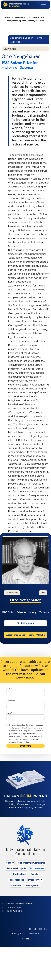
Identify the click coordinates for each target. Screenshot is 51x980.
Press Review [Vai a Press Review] (35, 880)
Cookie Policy (33, 933)
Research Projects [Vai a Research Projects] (16, 868)
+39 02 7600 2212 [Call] (14, 911)
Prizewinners (19, 17)
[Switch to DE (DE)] (35, 929)
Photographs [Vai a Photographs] (32, 885)
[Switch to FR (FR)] (40, 929)
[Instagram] (30, 920)
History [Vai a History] (10, 863)
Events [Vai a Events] (34, 874)
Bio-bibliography (25, 623)
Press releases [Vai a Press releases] (16, 880)
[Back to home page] (6, 5)
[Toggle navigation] (42, 5)
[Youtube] (37, 920)
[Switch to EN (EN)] (46, 929)
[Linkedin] (22, 920)
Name (9, 688)
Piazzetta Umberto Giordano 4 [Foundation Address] (20, 904)
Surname (11, 701)
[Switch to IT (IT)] (30, 929)
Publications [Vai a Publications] (20, 874)
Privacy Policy (19, 933)
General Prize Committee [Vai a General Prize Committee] (32, 863)
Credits (26, 939)
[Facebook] (14, 920)
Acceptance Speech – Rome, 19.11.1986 (26, 635)
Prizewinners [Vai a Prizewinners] (37, 868)
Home (7, 17)
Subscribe (25, 746)
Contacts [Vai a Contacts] (16, 885)
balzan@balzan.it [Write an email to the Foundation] (14, 907)
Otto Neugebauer (36, 17)
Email (9, 713)
